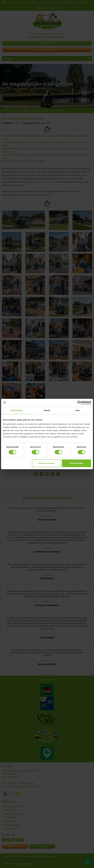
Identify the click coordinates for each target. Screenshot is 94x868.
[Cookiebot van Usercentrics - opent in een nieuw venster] (79, 403)
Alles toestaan (76, 463)
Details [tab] (47, 410)
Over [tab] (78, 410)
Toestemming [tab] (16, 410)
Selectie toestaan (47, 463)
